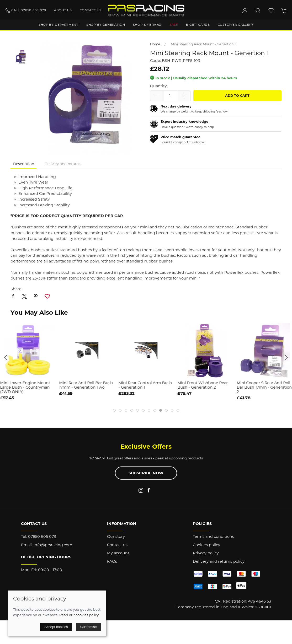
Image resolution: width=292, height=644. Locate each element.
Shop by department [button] (59, 25)
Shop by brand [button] (147, 25)
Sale (174, 25)
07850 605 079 (42, 536)
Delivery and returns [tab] (63, 164)
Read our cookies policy (79, 615)
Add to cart (237, 96)
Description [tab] (24, 164)
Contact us (91, 10)
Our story (116, 536)
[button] (258, 10)
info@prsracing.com (53, 545)
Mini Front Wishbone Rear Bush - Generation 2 (203, 385)
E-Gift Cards (198, 25)
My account (118, 553)
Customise (89, 627)
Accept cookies (56, 627)
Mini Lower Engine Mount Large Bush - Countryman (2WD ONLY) (25, 387)
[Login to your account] (245, 10)
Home (155, 44)
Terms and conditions (213, 536)
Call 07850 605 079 (26, 10)
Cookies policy (206, 545)
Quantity (158, 86)
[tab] (114, 410)
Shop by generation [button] (106, 25)
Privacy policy (206, 553)
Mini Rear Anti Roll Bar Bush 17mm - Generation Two (86, 385)
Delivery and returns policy (219, 561)
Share (16, 289)
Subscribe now (146, 473)
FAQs (112, 561)
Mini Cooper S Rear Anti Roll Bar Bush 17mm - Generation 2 (264, 387)
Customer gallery (236, 25)
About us (63, 10)
